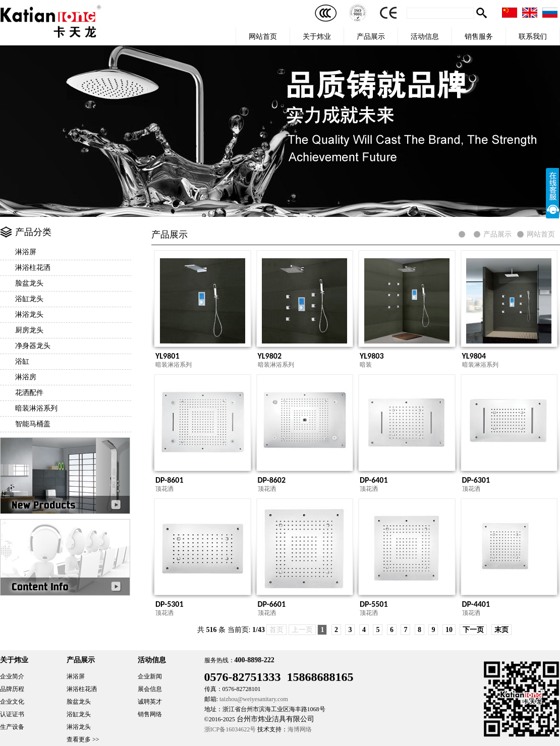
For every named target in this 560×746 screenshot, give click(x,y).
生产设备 (12, 727)
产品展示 (371, 36)
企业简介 (12, 676)
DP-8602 (272, 480)
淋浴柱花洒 (33, 268)
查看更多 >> (83, 739)
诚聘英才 (150, 702)
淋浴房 (26, 377)
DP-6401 (374, 480)
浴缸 (22, 361)
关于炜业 (317, 36)
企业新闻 (150, 676)
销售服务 (479, 36)
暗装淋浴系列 (36, 408)
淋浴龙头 (29, 314)
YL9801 (167, 356)
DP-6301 (476, 480)
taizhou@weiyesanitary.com (254, 699)
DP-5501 (374, 604)
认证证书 (12, 714)
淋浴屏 (26, 252)
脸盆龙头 (29, 283)
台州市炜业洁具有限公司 (275, 719)
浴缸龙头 (29, 299)
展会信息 (150, 689)
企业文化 (12, 702)
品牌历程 (12, 689)
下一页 (473, 630)
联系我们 (533, 36)
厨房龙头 (29, 330)
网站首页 (263, 36)
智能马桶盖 (33, 424)
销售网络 (150, 714)
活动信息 (425, 36)
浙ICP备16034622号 (230, 729)
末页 (501, 630)
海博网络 (300, 729)
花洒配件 (29, 393)
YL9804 (474, 356)
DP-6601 (272, 604)
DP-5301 (170, 604)
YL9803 (372, 356)
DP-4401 (476, 604)
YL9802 (270, 356)
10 (449, 630)
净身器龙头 (33, 346)
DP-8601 (170, 480)
